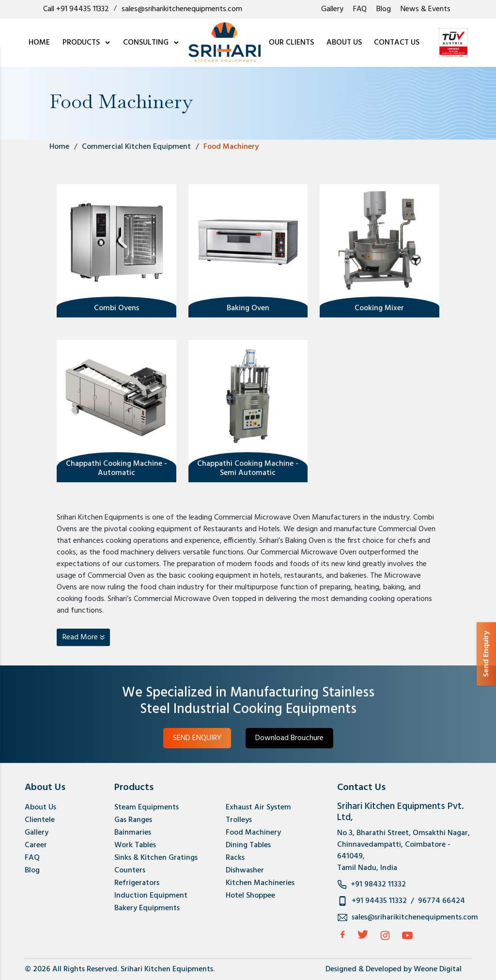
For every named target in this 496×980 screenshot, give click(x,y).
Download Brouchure (289, 738)
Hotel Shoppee (250, 896)
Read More (80, 637)
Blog (384, 9)
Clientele (40, 820)
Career (36, 845)
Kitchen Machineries (260, 883)
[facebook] (342, 934)
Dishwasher (245, 870)
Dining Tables (248, 845)
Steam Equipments (147, 807)
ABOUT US (344, 43)
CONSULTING (151, 43)
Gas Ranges (133, 820)
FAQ (360, 9)
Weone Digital (438, 969)
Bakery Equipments (147, 908)
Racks (235, 858)
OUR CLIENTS (291, 43)
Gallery (332, 9)
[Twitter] (363, 934)
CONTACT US (397, 43)
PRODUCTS (87, 43)
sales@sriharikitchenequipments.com (182, 9)
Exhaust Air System (258, 807)
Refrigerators (137, 883)
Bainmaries (133, 833)
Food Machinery (253, 833)
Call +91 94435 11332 (76, 9)
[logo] (225, 43)
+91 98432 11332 (378, 885)
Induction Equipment (151, 896)
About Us (40, 807)
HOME (39, 43)
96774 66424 (442, 901)
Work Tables (135, 845)
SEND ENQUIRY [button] (197, 738)
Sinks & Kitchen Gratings (156, 858)
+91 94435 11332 (379, 901)
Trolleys (239, 820)
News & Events (426, 9)
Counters (130, 870)
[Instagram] (385, 935)
